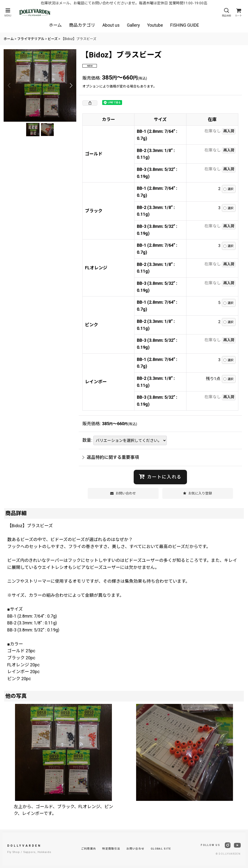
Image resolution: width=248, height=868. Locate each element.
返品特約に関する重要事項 (111, 457)
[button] (8, 12)
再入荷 (229, 131)
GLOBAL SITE (161, 849)
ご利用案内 (89, 849)
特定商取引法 (111, 849)
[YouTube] (237, 845)
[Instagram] (228, 845)
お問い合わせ (135, 849)
